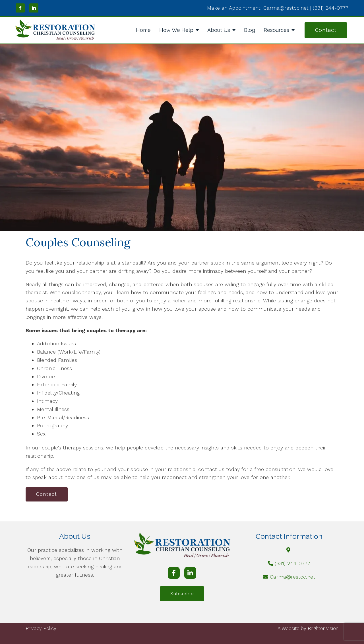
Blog (250, 30)
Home (143, 30)
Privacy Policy (41, 628)
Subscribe (182, 594)
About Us (219, 30)
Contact (326, 30)
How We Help (176, 30)
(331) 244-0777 (292, 563)
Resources (276, 30)
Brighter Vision (323, 628)
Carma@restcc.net (292, 577)
